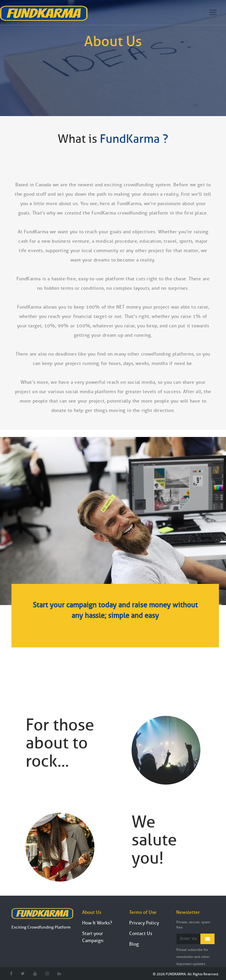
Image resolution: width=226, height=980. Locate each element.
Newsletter (188, 912)
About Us (92, 912)
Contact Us (141, 934)
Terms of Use (143, 912)
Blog (134, 944)
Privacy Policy (144, 923)
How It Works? (97, 923)
